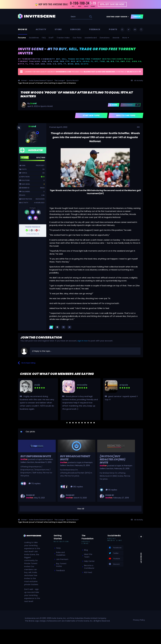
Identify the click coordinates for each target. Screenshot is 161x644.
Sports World (47, 106)
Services (75, 29)
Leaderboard (91, 38)
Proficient (40, 166)
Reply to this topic (126, 115)
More (126, 38)
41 (43, 177)
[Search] (73, 17)
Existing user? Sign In (118, 17)
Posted (58, 127)
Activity (41, 29)
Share (114, 105)
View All (81, 509)
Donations (105, 38)
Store (58, 29)
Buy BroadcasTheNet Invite (75, 458)
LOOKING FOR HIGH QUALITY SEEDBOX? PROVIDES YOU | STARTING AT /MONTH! (82, 72)
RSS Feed (88, 573)
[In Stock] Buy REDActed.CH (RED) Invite (113, 459)
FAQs (58, 548)
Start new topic (91, 115)
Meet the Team (88, 556)
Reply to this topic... (42, 351)
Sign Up (137, 17)
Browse (23, 29)
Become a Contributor (89, 567)
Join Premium (62, 559)
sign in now (83, 341)
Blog (86, 550)
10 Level (24, 158)
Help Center (89, 561)
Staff (51, 38)
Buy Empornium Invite (36, 456)
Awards (116, 38)
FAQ (44, 38)
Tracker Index (63, 38)
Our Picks (77, 38)
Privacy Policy (139, 620)
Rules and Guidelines (61, 554)
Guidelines (34, 38)
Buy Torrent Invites (61, 565)
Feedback (95, 29)
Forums (22, 38)
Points (113, 29)
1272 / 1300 (41, 158)
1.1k (43, 169)
